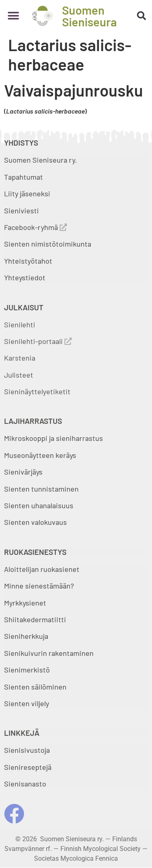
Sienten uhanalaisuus (39, 505)
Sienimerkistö (27, 670)
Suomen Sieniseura (89, 16)
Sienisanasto (25, 784)
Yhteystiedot (25, 277)
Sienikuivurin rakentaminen (49, 653)
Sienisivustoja (27, 750)
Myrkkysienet (25, 603)
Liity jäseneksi (27, 193)
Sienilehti (20, 324)
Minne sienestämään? (39, 586)
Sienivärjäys (23, 472)
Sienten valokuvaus (35, 522)
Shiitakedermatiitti (35, 619)
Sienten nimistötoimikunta (48, 244)
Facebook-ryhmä (35, 227)
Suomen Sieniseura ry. (41, 160)
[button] (13, 16)
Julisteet (19, 375)
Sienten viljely (27, 703)
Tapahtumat (24, 177)
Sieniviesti (22, 211)
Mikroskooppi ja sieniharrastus (54, 438)
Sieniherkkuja (26, 636)
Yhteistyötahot (28, 261)
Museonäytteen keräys (40, 455)
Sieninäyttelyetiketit (37, 391)
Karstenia (20, 358)
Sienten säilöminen (35, 687)
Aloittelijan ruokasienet (42, 569)
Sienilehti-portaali (38, 341)
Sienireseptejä (28, 767)
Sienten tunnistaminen (41, 489)
